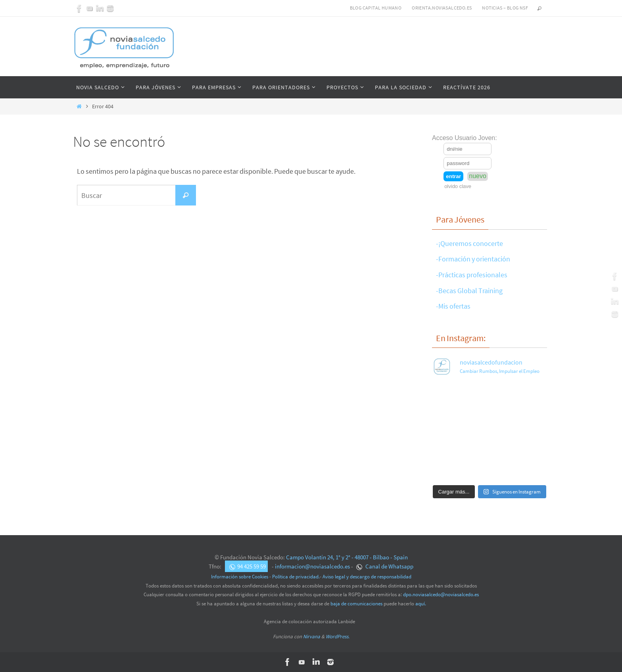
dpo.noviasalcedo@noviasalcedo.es (441, 594)
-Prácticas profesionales (472, 275)
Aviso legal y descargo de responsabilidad (367, 577)
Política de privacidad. (296, 577)
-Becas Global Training (469, 291)
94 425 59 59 (248, 566)
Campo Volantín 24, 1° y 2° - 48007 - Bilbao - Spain (347, 557)
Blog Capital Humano (376, 8)
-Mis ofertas (453, 306)
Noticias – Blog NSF (505, 8)
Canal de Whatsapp (385, 566)
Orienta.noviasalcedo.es (442, 8)
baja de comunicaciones (356, 604)
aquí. (421, 604)
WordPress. (338, 636)
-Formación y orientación (473, 259)
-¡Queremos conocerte (469, 243)
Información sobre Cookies (240, 577)
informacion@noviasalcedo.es (312, 566)
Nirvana (312, 636)
